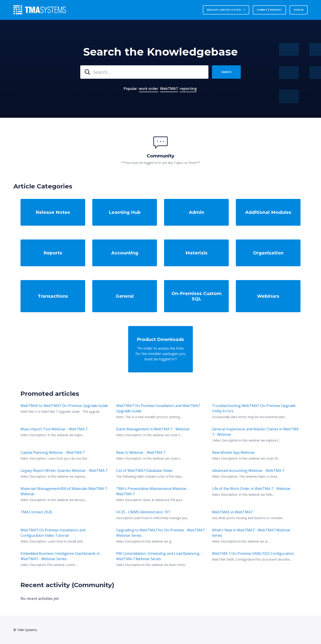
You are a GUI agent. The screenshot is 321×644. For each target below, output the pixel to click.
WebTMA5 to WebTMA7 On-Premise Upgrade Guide (64, 406)
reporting (188, 89)
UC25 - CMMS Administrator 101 (143, 512)
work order (149, 89)
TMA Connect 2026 (36, 512)
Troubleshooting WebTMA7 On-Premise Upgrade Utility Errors (254, 408)
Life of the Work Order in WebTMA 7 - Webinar (251, 489)
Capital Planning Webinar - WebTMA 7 (53, 452)
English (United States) (224, 10)
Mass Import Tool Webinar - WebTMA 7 (54, 429)
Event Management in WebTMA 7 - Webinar (153, 429)
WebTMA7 (169, 89)
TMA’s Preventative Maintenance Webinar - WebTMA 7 (152, 491)
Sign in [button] (299, 10)
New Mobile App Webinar (233, 452)
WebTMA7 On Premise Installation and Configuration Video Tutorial (53, 533)
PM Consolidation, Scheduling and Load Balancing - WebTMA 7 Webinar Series (159, 556)
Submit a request (269, 10)
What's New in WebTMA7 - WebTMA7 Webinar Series (251, 533)
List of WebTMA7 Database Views (144, 471)
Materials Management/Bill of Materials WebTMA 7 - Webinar (65, 491)
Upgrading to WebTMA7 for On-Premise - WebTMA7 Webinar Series (160, 533)
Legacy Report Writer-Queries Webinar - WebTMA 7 (64, 471)
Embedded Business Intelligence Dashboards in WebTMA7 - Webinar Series (60, 556)
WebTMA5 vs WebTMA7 (232, 512)
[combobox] (144, 72)
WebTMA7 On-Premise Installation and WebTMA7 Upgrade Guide (158, 408)
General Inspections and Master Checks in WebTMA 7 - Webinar (255, 432)
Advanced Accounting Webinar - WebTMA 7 (248, 471)
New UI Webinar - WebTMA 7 (141, 452)
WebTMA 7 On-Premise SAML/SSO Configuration (253, 553)
